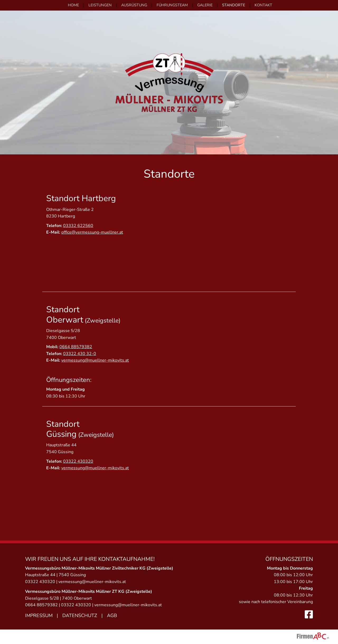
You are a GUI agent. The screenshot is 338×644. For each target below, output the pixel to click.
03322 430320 (78, 461)
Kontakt (263, 5)
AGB (112, 615)
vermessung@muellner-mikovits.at (95, 360)
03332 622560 (78, 226)
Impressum (39, 615)
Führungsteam (172, 5)
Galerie (205, 5)
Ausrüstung (134, 5)
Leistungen (100, 5)
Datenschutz (80, 615)
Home (73, 5)
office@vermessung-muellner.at (92, 232)
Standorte (234, 5)
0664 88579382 (76, 347)
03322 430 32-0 (80, 354)
